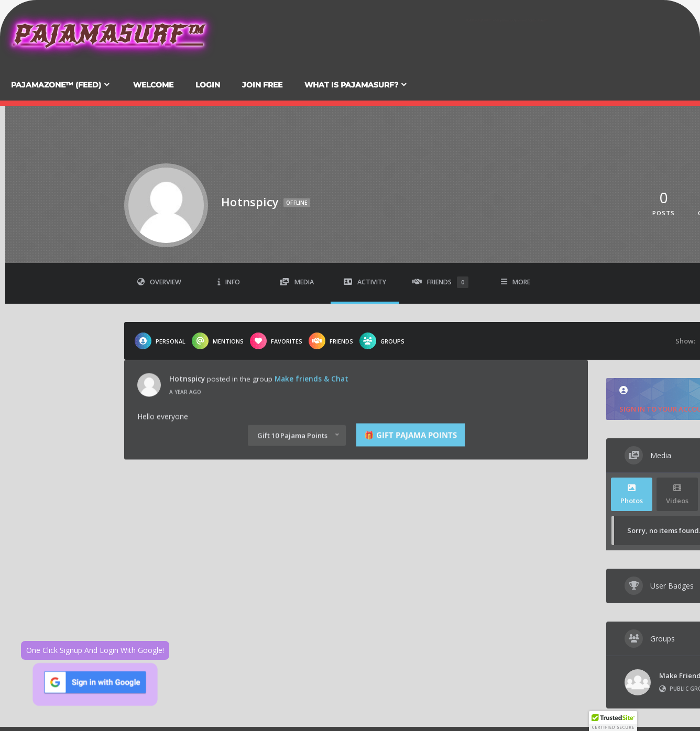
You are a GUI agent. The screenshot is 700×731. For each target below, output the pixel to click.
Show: (685, 341)
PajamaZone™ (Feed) (56, 85)
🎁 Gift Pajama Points (411, 394)
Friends (440, 282)
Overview (159, 282)
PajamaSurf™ (108, 34)
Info (229, 282)
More (516, 282)
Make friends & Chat (311, 338)
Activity (365, 282)
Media (297, 282)
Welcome (153, 85)
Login (208, 85)
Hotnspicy (187, 338)
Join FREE (262, 85)
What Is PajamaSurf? (351, 85)
